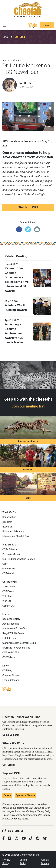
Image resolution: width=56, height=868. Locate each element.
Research (7, 522)
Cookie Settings (45, 862)
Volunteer (28, 470)
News (5, 37)
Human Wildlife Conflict (15, 629)
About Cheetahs (11, 624)
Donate (47, 25)
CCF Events (8, 591)
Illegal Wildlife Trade (13, 633)
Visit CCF (7, 601)
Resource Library (28, 441)
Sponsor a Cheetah (25, 795)
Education (7, 527)
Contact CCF (9, 606)
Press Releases (11, 680)
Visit (28, 498)
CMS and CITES (11, 652)
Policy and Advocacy (13, 531)
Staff (5, 564)
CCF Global (8, 573)
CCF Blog (20, 37)
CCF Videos (9, 657)
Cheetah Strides (11, 675)
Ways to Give (9, 587)
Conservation (9, 517)
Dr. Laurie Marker (11, 554)
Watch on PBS (28, 207)
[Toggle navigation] (4, 25)
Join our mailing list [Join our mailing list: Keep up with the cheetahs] (28, 406)
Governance (9, 569)
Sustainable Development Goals (19, 643)
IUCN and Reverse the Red (16, 648)
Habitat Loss (9, 638)
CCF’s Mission (10, 549)
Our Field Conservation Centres (19, 559)
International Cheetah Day (16, 536)
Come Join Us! (11, 735)
